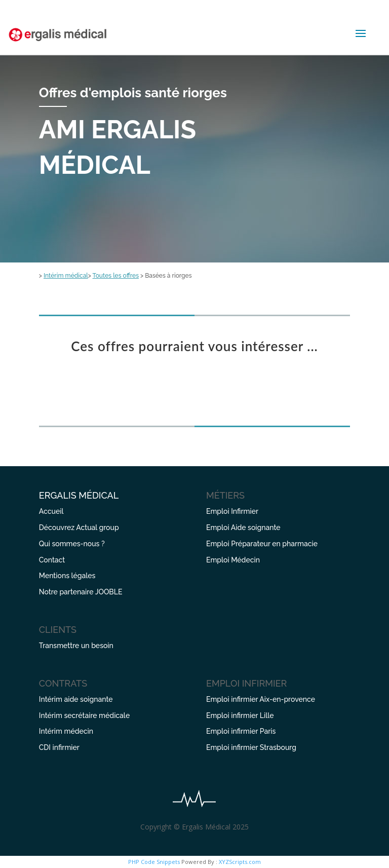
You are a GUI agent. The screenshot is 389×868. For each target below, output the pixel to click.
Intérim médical (66, 276)
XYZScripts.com (240, 862)
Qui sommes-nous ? (72, 544)
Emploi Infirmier (232, 511)
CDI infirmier (59, 747)
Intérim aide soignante (76, 699)
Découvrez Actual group (79, 527)
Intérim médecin (66, 731)
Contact (52, 560)
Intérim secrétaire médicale (84, 715)
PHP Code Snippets (154, 862)
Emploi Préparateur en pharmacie (262, 544)
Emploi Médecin (233, 560)
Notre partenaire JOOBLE (81, 592)
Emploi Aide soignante (243, 527)
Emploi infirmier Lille (240, 715)
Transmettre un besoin (76, 646)
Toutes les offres (116, 276)
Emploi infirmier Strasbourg (251, 747)
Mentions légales (67, 576)
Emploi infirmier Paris (241, 731)
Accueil (51, 511)
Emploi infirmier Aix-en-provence (261, 699)
